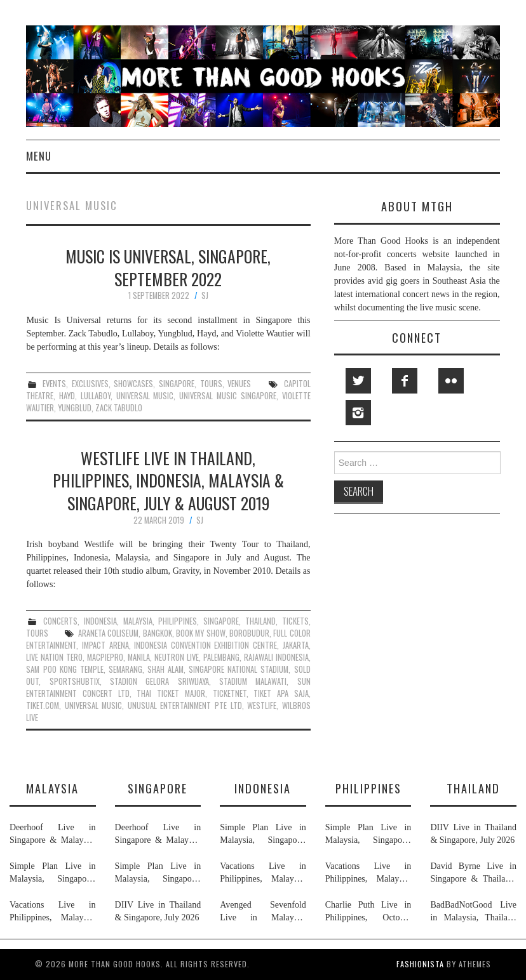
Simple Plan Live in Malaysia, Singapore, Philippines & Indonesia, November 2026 (53, 873)
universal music (145, 396)
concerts (60, 621)
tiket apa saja (281, 693)
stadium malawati (253, 681)
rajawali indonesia (276, 657)
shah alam (165, 669)
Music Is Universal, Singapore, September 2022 (168, 267)
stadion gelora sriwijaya (159, 681)
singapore (177, 384)
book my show (201, 633)
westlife (262, 705)
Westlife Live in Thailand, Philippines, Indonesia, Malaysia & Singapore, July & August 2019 (168, 480)
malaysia (138, 621)
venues (239, 384)
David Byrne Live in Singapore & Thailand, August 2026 (473, 873)
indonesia (100, 621)
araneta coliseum (108, 633)
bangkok (158, 633)
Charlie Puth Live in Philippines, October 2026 (368, 912)
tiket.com (43, 705)
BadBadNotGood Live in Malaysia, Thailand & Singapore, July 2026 (473, 912)
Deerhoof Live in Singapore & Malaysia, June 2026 (53, 835)
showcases (133, 384)
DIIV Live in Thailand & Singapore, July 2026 (158, 911)
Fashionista (420, 964)
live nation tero (54, 657)
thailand (260, 621)
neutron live (177, 657)
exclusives (90, 384)
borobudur (249, 633)
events (54, 384)
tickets (295, 621)
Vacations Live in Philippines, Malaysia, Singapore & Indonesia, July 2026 (53, 912)
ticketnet (230, 693)
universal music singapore (228, 396)
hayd (67, 396)
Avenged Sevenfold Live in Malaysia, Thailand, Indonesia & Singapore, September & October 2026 (263, 912)
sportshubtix (75, 681)
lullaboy (96, 396)
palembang (221, 657)
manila (139, 657)
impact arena (105, 645)
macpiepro (105, 657)
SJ (205, 295)
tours (211, 384)
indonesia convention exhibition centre (206, 645)
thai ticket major (171, 693)
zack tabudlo (119, 408)
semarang (125, 669)
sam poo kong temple (64, 669)
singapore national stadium (239, 669)
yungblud (75, 408)
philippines (178, 621)
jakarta (296, 645)
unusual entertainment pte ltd (185, 705)
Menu (39, 156)
